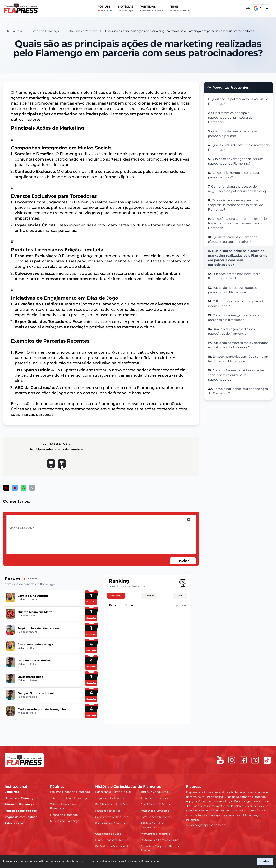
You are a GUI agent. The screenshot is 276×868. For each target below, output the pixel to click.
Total (180, 595)
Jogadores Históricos (109, 798)
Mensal (149, 595)
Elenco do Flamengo (64, 815)
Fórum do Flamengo (19, 804)
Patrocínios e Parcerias (111, 823)
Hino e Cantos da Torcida (112, 840)
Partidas (152, 8)
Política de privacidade (21, 811)
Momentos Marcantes (155, 834)
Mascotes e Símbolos (155, 811)
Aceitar (265, 861)
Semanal (116, 595)
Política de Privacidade (142, 861)
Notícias (126, 8)
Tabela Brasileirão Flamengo (69, 798)
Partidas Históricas (108, 811)
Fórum (105, 8)
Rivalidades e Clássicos (156, 804)
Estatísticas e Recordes (156, 817)
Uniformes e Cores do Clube (159, 840)
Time (180, 8)
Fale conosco (14, 823)
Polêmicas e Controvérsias (113, 846)
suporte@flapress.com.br (205, 825)
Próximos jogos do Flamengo (70, 792)
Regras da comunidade (21, 817)
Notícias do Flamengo (20, 798)
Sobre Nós (12, 792)
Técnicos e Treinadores (156, 798)
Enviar (183, 561)
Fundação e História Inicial (113, 792)
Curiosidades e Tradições (112, 817)
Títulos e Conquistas (154, 792)
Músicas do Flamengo (65, 821)
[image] (189, 520)
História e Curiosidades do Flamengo (128, 787)
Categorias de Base (108, 834)
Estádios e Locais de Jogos (113, 804)
